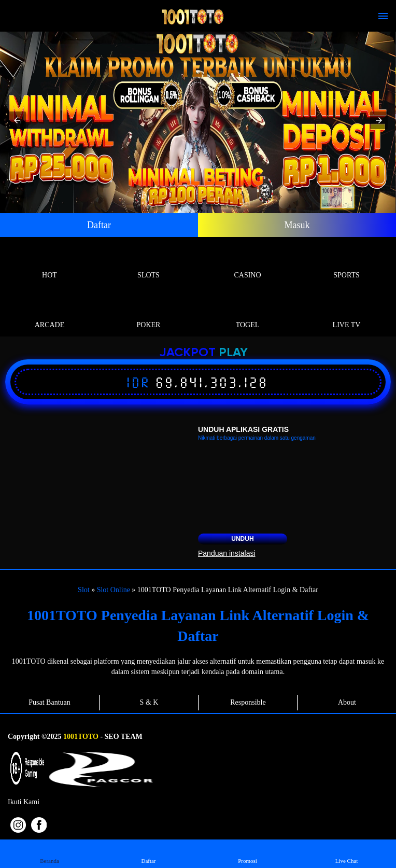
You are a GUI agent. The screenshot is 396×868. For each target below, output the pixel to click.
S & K (149, 702)
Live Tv (347, 313)
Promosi (248, 853)
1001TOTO (81, 737)
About (347, 702)
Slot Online (114, 590)
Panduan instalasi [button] (227, 553)
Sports (347, 263)
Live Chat (347, 853)
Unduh (242, 539)
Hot (50, 263)
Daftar (99, 225)
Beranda (50, 853)
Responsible (248, 702)
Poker (148, 313)
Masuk (297, 225)
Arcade (50, 313)
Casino (248, 263)
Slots (148, 263)
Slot (84, 590)
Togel (248, 313)
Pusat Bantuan (50, 702)
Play (233, 353)
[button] (17, 120)
